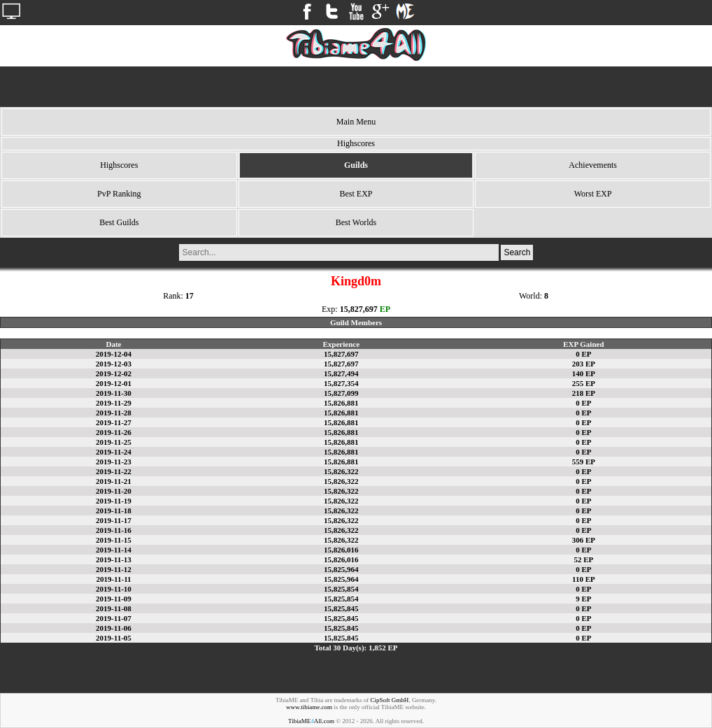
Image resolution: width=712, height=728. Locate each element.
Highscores (119, 165)
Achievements (593, 165)
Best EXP (356, 194)
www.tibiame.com (309, 707)
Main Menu (356, 122)
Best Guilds (119, 222)
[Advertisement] (356, 87)
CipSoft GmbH (390, 700)
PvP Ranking (119, 194)
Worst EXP (593, 194)
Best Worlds (356, 222)
